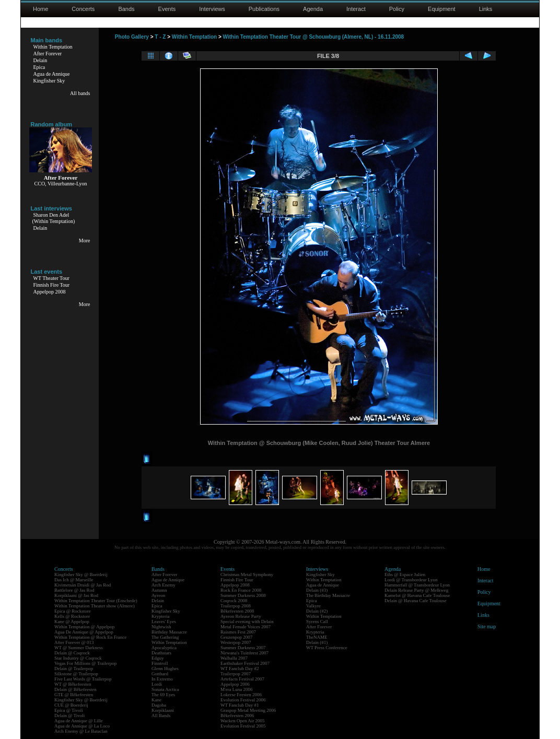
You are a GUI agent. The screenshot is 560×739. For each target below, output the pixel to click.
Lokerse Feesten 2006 (241, 695)
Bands (126, 9)
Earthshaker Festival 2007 (245, 663)
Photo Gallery (132, 37)
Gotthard (160, 674)
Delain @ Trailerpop (74, 668)
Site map (487, 626)
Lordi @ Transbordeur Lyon (411, 580)
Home (40, 9)
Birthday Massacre (169, 632)
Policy (397, 9)
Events (167, 9)
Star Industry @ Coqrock (78, 658)
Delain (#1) (317, 642)
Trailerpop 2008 (236, 606)
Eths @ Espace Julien (405, 574)
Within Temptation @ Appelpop (84, 627)
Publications (264, 9)
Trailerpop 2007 (236, 674)
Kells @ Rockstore (72, 616)
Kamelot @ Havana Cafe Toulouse (417, 595)
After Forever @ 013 (74, 642)
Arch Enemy (164, 585)
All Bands (161, 715)
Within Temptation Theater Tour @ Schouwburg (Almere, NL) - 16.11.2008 (314, 37)
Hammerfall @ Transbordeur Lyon (417, 585)
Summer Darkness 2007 (243, 648)
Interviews (212, 9)
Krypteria (160, 616)
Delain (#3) (317, 590)
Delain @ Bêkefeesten (75, 689)
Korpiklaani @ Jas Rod (76, 595)
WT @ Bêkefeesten (73, 684)
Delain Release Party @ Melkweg (416, 590)
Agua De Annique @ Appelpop (84, 632)
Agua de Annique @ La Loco (82, 726)
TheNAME (317, 637)
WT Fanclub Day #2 (240, 668)
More (85, 241)
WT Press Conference (327, 648)
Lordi (157, 684)
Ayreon (158, 595)
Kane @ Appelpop (72, 621)
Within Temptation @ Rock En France (90, 637)
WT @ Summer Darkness (79, 648)
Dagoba (159, 705)
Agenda (313, 9)
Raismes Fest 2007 (238, 632)
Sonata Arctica (165, 689)
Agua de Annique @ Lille (79, 721)
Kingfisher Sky (49, 81)
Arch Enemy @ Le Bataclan (81, 731)
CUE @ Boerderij (71, 705)
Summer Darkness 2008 (243, 595)
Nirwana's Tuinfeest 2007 (244, 653)
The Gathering (165, 637)
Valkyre (313, 606)
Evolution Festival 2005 (243, 726)
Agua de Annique (52, 74)
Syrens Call (317, 621)
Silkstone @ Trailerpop (76, 674)
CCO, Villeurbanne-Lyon (61, 184)
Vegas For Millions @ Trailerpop (85, 663)
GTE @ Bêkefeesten (74, 695)
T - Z (160, 37)
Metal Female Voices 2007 (246, 627)
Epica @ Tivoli (69, 710)
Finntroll (160, 663)
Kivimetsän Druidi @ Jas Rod (83, 585)
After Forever (48, 54)
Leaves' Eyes (164, 621)
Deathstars (161, 653)
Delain (40, 60)
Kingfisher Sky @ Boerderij (81, 574)
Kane (156, 700)
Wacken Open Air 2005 (243, 721)
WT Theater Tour (51, 278)
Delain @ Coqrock (72, 653)
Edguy (158, 658)
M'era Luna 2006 (237, 689)
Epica (39, 67)
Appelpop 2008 (50, 292)
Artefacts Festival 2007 (242, 679)
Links (486, 9)
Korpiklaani (163, 710)
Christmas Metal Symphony (247, 574)
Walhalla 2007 (234, 658)
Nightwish (161, 627)
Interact (356, 9)
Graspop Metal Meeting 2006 (248, 710)
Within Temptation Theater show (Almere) (95, 606)
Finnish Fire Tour (52, 285)
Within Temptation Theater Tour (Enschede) (96, 601)
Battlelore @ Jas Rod (74, 590)
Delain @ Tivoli (69, 715)
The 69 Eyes (163, 695)
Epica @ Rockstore (73, 611)
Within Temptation (53, 47)
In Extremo (162, 679)
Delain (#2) (317, 611)
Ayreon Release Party (241, 616)
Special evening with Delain (247, 621)
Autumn (159, 590)
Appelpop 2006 (235, 684)
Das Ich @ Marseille (74, 580)
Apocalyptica (164, 648)
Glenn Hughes (165, 668)
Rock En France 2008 (241, 590)
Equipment (442, 9)
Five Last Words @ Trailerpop (83, 679)
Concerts (83, 9)
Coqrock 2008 (234, 601)
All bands (80, 93)
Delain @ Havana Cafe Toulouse (415, 601)
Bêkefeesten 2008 (237, 611)
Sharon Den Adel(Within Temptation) (54, 218)
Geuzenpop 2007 (236, 637)
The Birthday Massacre (328, 595)
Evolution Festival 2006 (243, 700)
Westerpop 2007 (236, 642)
